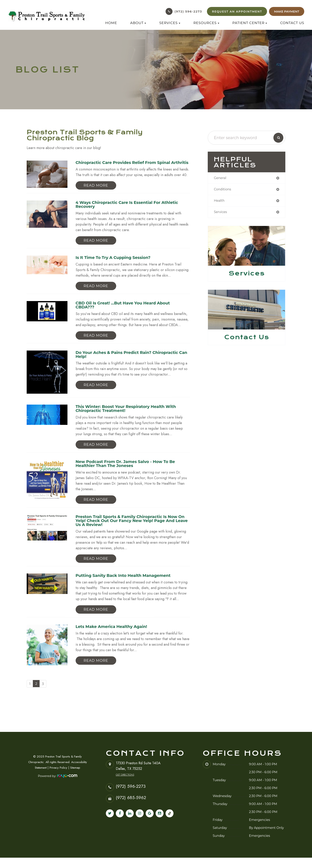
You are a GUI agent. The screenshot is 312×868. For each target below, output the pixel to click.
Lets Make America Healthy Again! (115, 637)
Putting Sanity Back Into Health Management (128, 585)
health (220, 202)
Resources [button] (206, 23)
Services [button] (170, 23)
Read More (96, 190)
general (221, 178)
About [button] (138, 23)
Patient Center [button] (250, 23)
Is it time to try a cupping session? (117, 263)
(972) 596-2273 (188, 11)
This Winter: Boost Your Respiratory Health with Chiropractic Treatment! (131, 416)
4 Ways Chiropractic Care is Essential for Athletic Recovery (132, 210)
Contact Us (292, 23)
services (221, 213)
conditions (224, 190)
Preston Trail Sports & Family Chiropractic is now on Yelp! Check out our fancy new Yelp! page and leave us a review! (132, 529)
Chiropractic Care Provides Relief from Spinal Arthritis (128, 165)
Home (111, 23)
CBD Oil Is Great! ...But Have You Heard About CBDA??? (127, 311)
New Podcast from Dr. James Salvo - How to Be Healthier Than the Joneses (130, 471)
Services (247, 275)
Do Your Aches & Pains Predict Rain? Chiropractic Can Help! (132, 362)
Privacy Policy (58, 778)
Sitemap (75, 778)
